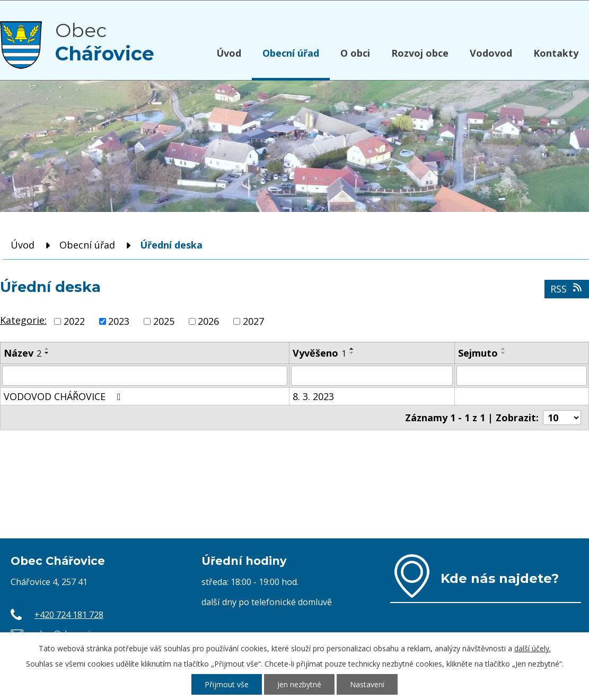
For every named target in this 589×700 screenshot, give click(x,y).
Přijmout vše (227, 684)
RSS (567, 289)
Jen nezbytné (299, 684)
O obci (355, 53)
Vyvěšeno (319, 353)
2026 (208, 321)
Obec (105, 42)
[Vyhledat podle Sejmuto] (522, 376)
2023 (119, 321)
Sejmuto (478, 353)
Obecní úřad (291, 53)
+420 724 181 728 (69, 615)
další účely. (533, 648)
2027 (253, 321)
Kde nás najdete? (500, 578)
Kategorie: (23, 320)
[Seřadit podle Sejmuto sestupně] (504, 353)
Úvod (229, 53)
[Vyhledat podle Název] (145, 376)
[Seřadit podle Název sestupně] (47, 353)
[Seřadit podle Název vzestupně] (47, 349)
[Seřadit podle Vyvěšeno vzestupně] (352, 349)
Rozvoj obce (420, 53)
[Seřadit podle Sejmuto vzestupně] (504, 349)
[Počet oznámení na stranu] (562, 418)
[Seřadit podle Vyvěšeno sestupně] (352, 353)
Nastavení (367, 684)
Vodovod (491, 53)
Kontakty (556, 53)
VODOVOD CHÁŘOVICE (64, 396)
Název (23, 353)
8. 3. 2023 (313, 396)
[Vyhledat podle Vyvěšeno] (372, 376)
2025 (164, 321)
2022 (74, 321)
